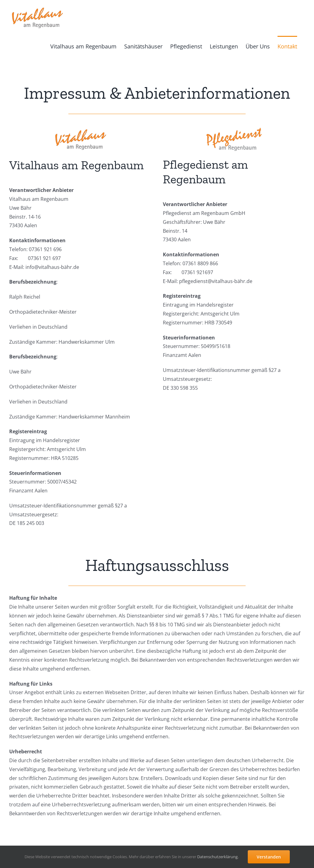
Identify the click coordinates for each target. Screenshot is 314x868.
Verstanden (269, 857)
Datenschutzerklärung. (218, 857)
